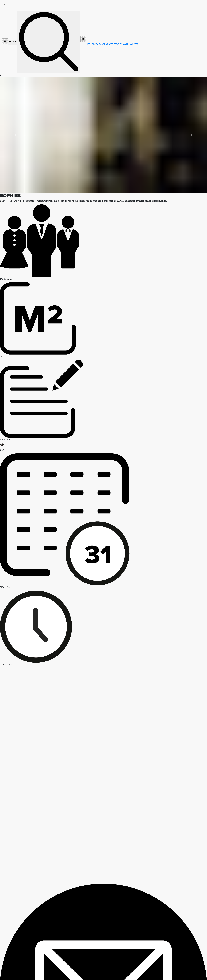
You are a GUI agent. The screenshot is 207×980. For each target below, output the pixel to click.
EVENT (118, 44)
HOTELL (89, 44)
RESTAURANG (98, 44)
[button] (16, 135)
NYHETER (134, 44)
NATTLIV (112, 44)
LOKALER (126, 44)
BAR (106, 44)
